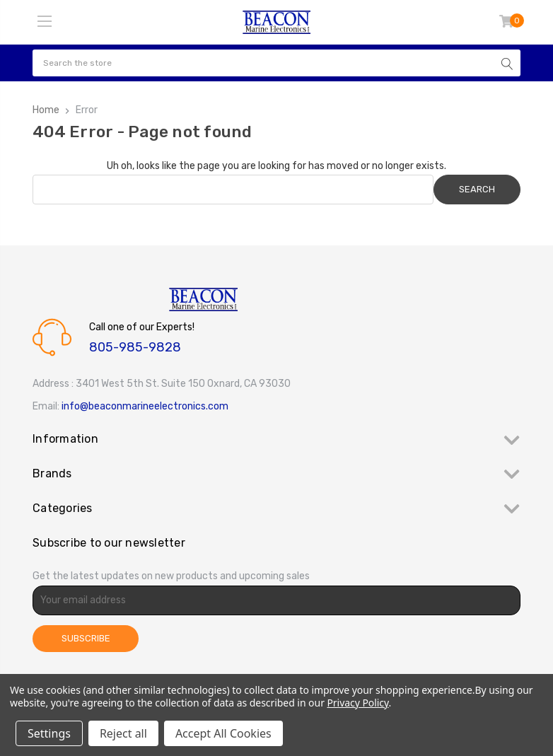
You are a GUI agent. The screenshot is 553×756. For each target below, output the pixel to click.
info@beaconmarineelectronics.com (145, 406)
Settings (49, 733)
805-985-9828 (135, 347)
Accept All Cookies (223, 733)
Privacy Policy (357, 703)
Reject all (123, 733)
